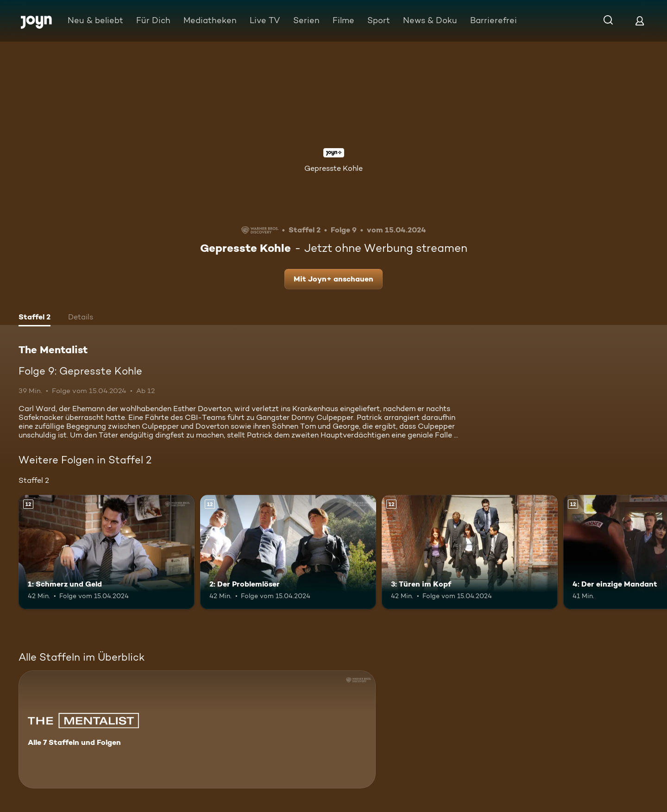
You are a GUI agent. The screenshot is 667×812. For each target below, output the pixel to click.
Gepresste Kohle (333, 168)
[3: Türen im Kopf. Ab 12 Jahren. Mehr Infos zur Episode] (470, 552)
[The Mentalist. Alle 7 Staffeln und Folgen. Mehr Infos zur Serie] (197, 729)
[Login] (640, 21)
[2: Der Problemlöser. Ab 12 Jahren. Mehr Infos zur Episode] (288, 552)
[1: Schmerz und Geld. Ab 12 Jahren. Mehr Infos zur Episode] (107, 552)
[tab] (35, 318)
